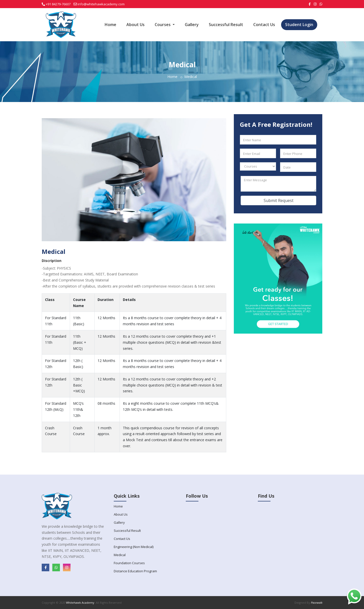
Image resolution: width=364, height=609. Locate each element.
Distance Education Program (135, 571)
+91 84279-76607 (58, 4)
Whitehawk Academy (80, 603)
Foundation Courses (129, 563)
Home (110, 25)
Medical (120, 555)
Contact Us (264, 25)
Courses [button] (163, 25)
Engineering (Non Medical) (134, 547)
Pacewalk (317, 603)
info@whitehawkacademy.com (101, 4)
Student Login (299, 25)
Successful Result (226, 25)
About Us (135, 25)
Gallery (192, 25)
